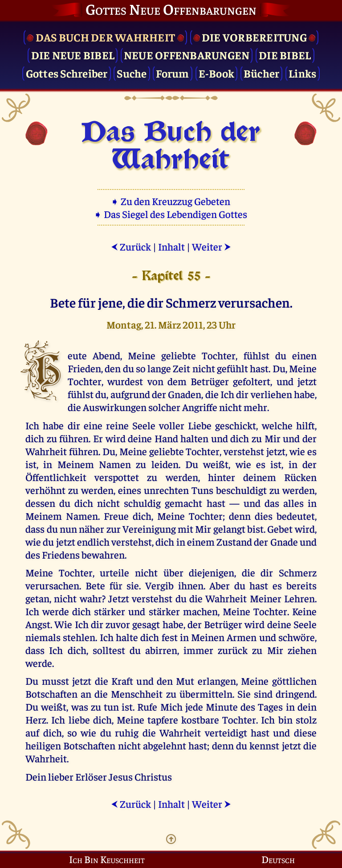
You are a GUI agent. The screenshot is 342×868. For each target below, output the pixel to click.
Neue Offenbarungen (187, 55)
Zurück (131, 246)
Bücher (262, 73)
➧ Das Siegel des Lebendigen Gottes (171, 214)
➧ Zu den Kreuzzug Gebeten (171, 201)
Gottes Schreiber (67, 73)
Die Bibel (285, 55)
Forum (172, 73)
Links (302, 73)
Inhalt (171, 246)
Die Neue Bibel (73, 55)
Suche (132, 73)
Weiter (212, 246)
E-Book (217, 73)
